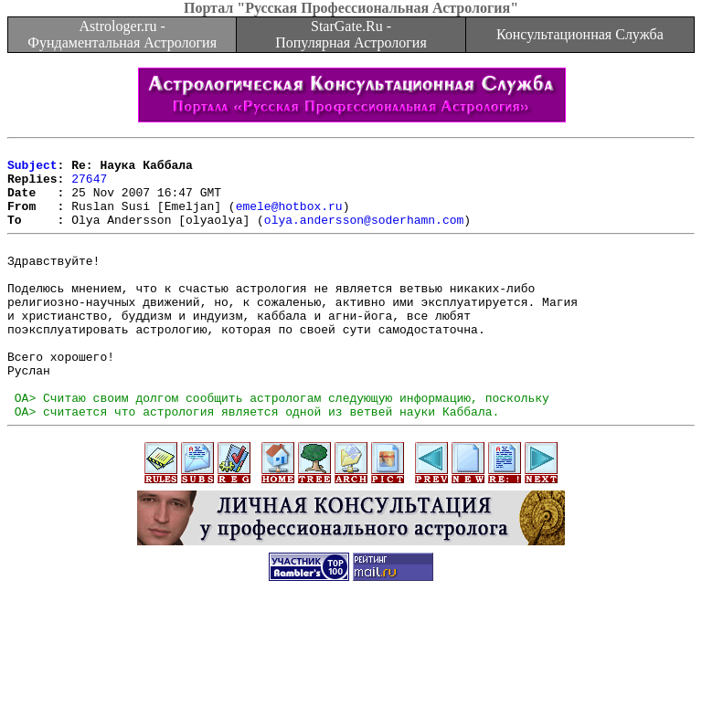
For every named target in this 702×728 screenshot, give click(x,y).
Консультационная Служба (580, 34)
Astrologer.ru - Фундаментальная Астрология (122, 34)
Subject (32, 170)
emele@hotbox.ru (289, 219)
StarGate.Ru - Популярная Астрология (351, 34)
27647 (89, 186)
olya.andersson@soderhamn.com (364, 236)
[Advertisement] (351, 687)
